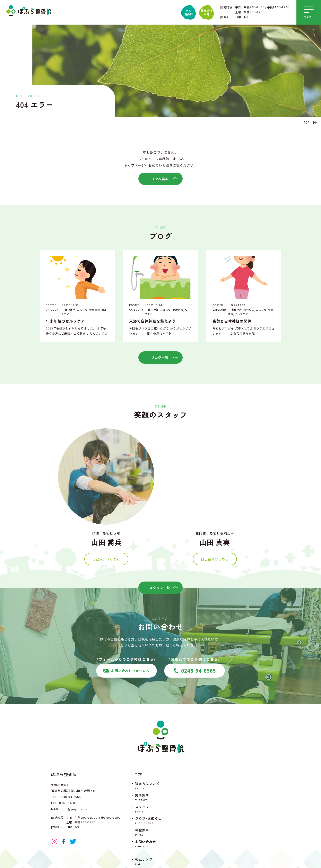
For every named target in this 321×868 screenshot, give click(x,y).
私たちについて (149, 786)
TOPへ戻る (164, 179)
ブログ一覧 (164, 358)
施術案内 (149, 797)
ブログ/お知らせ (149, 820)
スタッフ (149, 809)
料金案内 (149, 832)
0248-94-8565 (195, 671)
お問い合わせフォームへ (126, 671)
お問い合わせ (149, 844)
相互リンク (149, 861)
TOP (139, 774)
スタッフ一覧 (163, 588)
